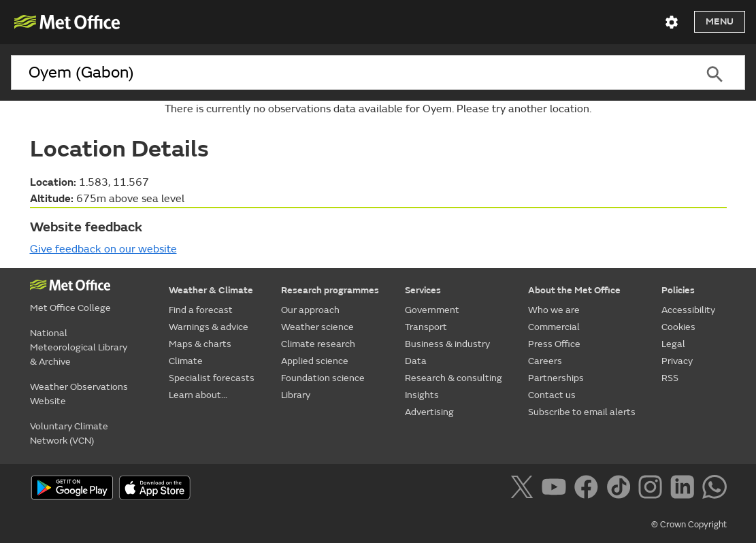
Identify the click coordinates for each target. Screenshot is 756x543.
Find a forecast (201, 310)
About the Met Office (574, 290)
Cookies (678, 327)
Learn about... (198, 395)
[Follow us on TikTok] (621, 489)
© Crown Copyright (689, 525)
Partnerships (556, 378)
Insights (422, 395)
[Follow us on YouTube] (556, 489)
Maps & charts (200, 344)
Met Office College (70, 308)
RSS (670, 378)
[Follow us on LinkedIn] (685, 489)
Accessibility (688, 310)
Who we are (554, 310)
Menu (720, 21)
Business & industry (447, 344)
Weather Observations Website (79, 394)
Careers (545, 361)
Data (416, 361)
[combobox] (347, 73)
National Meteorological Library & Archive (79, 347)
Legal (673, 344)
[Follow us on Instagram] (653, 489)
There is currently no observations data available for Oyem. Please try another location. (378, 109)
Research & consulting (454, 378)
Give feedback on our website (103, 249)
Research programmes (330, 290)
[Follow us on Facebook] (589, 489)
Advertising (429, 412)
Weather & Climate (211, 290)
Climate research (318, 344)
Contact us (552, 395)
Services (423, 290)
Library (296, 395)
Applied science (315, 361)
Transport (426, 327)
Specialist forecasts (212, 378)
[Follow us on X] (524, 489)
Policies (678, 290)
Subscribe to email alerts (582, 412)
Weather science (317, 327)
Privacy (677, 361)
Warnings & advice (209, 327)
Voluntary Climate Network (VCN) (69, 433)
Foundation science (323, 378)
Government (432, 310)
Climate (186, 361)
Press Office (554, 344)
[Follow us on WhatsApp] (714, 489)
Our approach (310, 310)
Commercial (554, 327)
